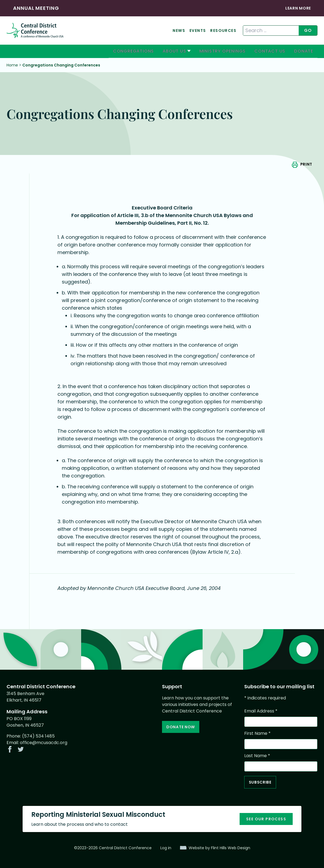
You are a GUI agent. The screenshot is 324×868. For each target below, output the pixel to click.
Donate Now (181, 727)
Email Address (261, 711)
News (179, 31)
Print (306, 164)
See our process (266, 819)
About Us (174, 51)
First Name (257, 733)
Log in (166, 848)
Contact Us (270, 51)
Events (198, 31)
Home (12, 65)
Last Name (257, 756)
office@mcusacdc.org (44, 743)
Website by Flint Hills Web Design (219, 848)
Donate (304, 51)
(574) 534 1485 (38, 736)
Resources (223, 31)
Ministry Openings (223, 51)
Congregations (133, 51)
